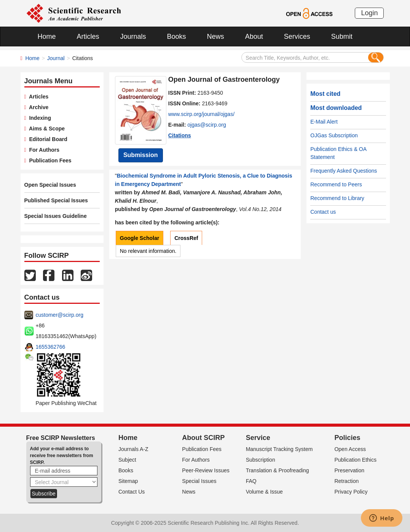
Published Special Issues (56, 200)
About (254, 37)
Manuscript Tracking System (279, 449)
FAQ (251, 481)
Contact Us (132, 492)
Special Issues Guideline (56, 216)
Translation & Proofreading (278, 470)
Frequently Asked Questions (344, 171)
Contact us (323, 212)
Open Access (350, 449)
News (216, 37)
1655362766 (51, 347)
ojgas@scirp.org (207, 125)
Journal (56, 58)
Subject (127, 460)
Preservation (349, 470)
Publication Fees (49, 160)
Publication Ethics (355, 460)
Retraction (346, 481)
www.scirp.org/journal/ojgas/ (201, 114)
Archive (37, 107)
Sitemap (128, 481)
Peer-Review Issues (206, 470)
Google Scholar (140, 238)
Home (47, 37)
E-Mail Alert (324, 122)
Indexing (39, 118)
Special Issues (199, 481)
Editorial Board (47, 139)
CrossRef (186, 238)
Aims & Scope (45, 129)
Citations (180, 135)
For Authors (43, 150)
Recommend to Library (337, 198)
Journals (133, 37)
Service (258, 438)
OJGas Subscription (334, 135)
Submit (342, 37)
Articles (88, 37)
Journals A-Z (133, 449)
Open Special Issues (50, 185)
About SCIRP (203, 438)
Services (297, 37)
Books (177, 37)
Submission (141, 155)
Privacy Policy (351, 492)
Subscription (261, 460)
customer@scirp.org (60, 315)
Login (369, 13)
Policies (347, 438)
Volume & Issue (264, 492)
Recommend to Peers (336, 184)
